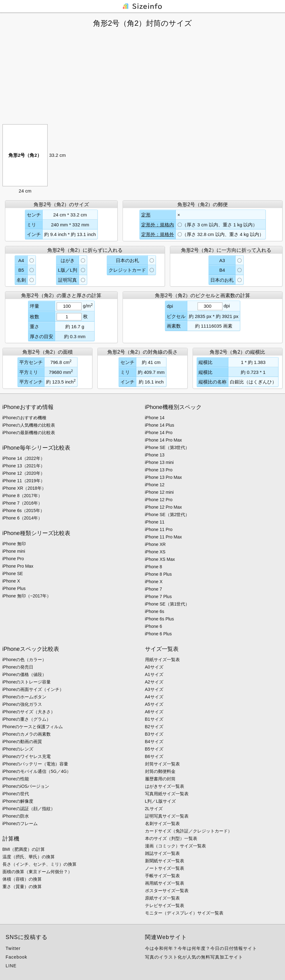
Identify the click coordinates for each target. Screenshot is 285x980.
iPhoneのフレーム (20, 823)
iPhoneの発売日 (18, 667)
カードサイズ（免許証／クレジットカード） (189, 831)
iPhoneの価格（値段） (25, 674)
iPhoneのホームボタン (25, 697)
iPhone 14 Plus (160, 425)
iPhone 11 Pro (159, 529)
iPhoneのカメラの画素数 (27, 734)
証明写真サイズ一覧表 (167, 816)
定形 (146, 215)
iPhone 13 (155, 455)
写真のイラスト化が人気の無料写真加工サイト (194, 957)
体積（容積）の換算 (22, 879)
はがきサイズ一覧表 (165, 786)
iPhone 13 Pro (159, 470)
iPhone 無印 (14, 544)
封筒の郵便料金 (160, 771)
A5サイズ (154, 704)
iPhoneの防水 (16, 816)
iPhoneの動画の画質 (22, 742)
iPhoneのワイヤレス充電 (27, 756)
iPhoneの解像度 (18, 801)
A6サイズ (154, 712)
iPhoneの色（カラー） (25, 660)
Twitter (13, 948)
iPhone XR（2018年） (24, 488)
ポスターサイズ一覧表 (167, 891)
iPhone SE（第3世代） (167, 447)
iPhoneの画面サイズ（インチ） (33, 689)
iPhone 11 (155, 522)
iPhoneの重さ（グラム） (27, 719)
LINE (11, 966)
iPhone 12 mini (159, 492)
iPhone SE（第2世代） (167, 515)
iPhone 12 (155, 485)
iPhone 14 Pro (159, 433)
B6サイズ (154, 756)
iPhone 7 (154, 589)
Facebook (16, 957)
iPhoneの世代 (16, 794)
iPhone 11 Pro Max (164, 537)
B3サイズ (154, 734)
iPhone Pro (13, 559)
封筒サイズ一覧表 (162, 764)
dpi (227, 306)
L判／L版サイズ (161, 801)
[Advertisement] (142, 76)
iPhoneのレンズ (18, 749)
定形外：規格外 (158, 234)
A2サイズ (154, 682)
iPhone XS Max (160, 559)
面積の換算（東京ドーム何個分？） (37, 872)
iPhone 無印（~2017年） (27, 596)
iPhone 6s (155, 611)
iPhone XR (155, 544)
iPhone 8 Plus (158, 574)
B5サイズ (154, 749)
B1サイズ (154, 719)
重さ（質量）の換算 (22, 887)
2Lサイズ (154, 809)
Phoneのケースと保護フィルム (33, 727)
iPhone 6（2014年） (22, 518)
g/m (88, 306)
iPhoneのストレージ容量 (27, 682)
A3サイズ (154, 689)
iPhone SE (13, 574)
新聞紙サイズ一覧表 (165, 861)
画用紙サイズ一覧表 (165, 883)
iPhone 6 (154, 626)
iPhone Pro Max (18, 566)
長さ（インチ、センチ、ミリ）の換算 (40, 864)
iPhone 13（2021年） (24, 466)
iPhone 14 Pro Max (164, 440)
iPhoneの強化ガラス (22, 704)
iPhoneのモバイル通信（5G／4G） (37, 771)
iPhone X (11, 581)
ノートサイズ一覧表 (165, 868)
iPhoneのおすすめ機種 (25, 418)
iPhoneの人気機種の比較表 (29, 425)
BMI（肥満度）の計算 (24, 849)
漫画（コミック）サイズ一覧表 (175, 846)
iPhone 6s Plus (159, 619)
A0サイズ (154, 667)
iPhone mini (14, 551)
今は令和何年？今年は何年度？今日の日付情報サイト (201, 948)
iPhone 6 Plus (158, 634)
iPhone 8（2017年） (22, 496)
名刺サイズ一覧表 (162, 823)
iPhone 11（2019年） (24, 481)
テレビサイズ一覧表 (165, 905)
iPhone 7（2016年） (22, 503)
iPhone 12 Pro (159, 500)
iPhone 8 (154, 567)
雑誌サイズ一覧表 (162, 853)
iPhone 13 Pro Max (164, 477)
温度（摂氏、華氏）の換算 (29, 857)
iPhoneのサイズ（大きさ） (29, 712)
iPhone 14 (155, 418)
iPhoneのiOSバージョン (26, 786)
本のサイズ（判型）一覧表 (171, 838)
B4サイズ (154, 742)
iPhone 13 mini (159, 462)
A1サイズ (154, 674)
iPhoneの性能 (16, 779)
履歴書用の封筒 (160, 779)
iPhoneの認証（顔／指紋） (29, 809)
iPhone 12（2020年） (24, 473)
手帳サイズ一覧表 (162, 876)
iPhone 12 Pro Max (164, 507)
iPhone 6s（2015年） (23, 510)
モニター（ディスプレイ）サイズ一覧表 (184, 913)
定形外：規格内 (158, 225)
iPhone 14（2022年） (24, 458)
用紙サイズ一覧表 (162, 660)
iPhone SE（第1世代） (167, 604)
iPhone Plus (14, 588)
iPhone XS (155, 552)
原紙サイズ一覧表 (162, 898)
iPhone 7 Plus (158, 597)
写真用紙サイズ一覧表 (167, 794)
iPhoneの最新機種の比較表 (29, 433)
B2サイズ (154, 727)
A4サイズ (154, 697)
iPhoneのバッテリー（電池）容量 (35, 764)
